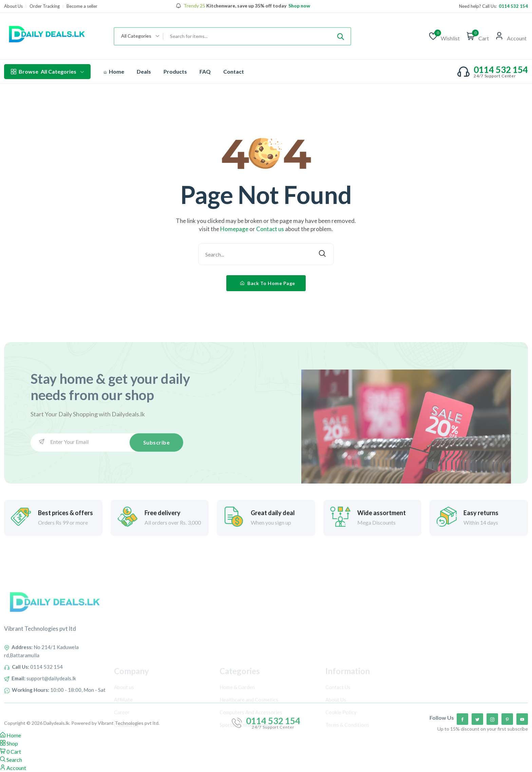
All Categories (47, 72)
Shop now (299, 6)
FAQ (205, 71)
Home (114, 71)
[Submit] (341, 36)
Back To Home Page (268, 283)
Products (175, 71)
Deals (144, 71)
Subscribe (157, 442)
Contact (234, 71)
